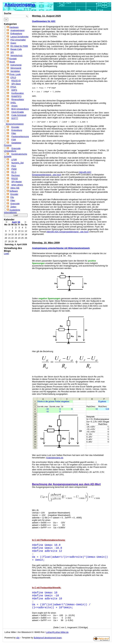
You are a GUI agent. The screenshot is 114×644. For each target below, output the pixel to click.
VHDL (13, 103)
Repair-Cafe (16, 49)
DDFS (14, 90)
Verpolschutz (16, 55)
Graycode (15, 204)
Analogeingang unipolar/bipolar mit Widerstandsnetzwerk (61, 248)
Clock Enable (18, 112)
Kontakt (13, 59)
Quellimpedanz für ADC (44, 21)
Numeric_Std (17, 163)
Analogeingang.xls (55, 458)
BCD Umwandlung (20, 109)
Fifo (12, 197)
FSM (14, 140)
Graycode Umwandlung (12, 150)
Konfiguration (18, 93)
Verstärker (15, 71)
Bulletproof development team (48, 638)
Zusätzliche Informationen (12, 211)
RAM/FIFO (16, 96)
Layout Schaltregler (19, 37)
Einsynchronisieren (15, 124)
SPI (12, 52)
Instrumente (16, 65)
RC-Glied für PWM (19, 46)
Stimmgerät (16, 68)
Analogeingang (20, 5)
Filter (14, 133)
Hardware (14, 27)
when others (17, 185)
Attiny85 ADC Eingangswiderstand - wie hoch (68, 232)
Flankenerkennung (20, 136)
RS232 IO (16, 81)
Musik (12, 62)
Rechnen (16, 175)
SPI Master (17, 182)
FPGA (13, 87)
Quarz (13, 43)
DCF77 (15, 118)
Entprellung (17, 130)
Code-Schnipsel (19, 115)
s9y (18, 638)
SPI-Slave (16, 84)
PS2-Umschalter (18, 40)
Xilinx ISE (15, 188)
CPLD (13, 77)
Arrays (14, 106)
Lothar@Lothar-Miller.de (57, 632)
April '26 (16, 222)
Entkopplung (16, 33)
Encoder (15, 127)
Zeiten (13, 207)
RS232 (15, 178)
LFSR (14, 160)
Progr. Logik (15, 74)
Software (14, 191)
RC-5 (14, 172)
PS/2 (14, 166)
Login (6, 253)
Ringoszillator (18, 99)
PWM (14, 169)
